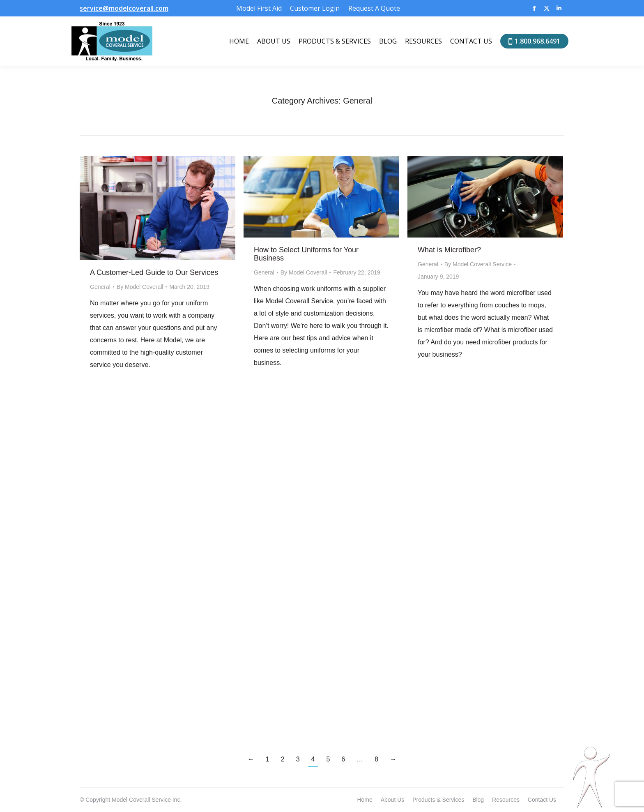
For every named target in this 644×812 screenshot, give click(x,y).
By (140, 287)
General (100, 287)
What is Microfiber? (449, 250)
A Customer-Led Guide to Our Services (154, 272)
